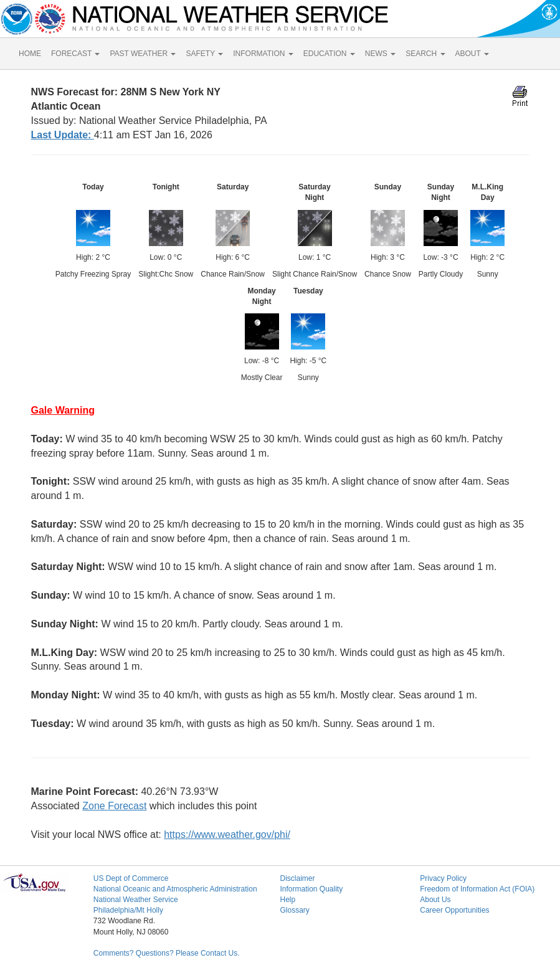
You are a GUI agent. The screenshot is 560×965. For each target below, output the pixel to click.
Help (287, 900)
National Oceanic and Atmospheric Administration (175, 889)
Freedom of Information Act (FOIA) (477, 889)
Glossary (294, 910)
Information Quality (311, 889)
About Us (435, 900)
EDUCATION (329, 54)
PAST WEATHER (143, 54)
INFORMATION (263, 54)
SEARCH (425, 54)
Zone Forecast (114, 806)
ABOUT (472, 54)
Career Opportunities (454, 910)
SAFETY (204, 54)
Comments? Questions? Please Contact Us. (167, 953)
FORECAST (75, 54)
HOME (30, 54)
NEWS (380, 54)
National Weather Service (136, 900)
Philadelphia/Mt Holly (128, 910)
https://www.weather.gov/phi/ (227, 834)
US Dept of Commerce (131, 878)
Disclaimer (297, 878)
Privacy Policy (443, 878)
